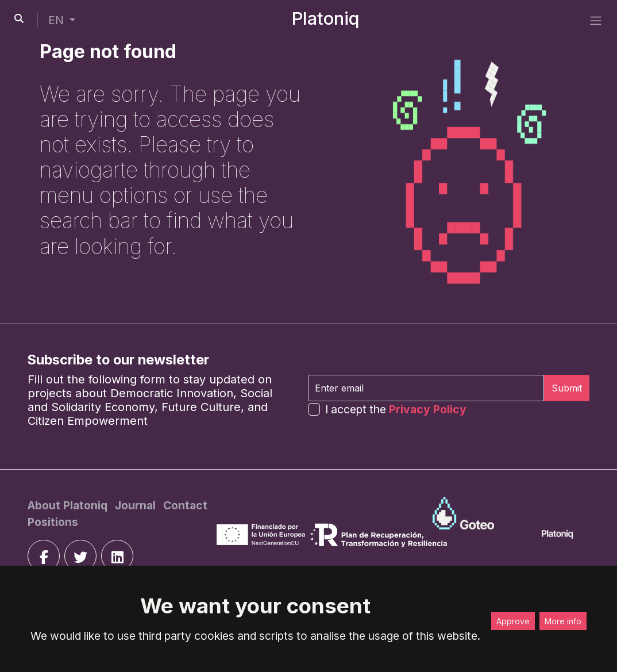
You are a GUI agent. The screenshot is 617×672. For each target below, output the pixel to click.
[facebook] (44, 556)
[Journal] (137, 505)
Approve (513, 621)
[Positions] (53, 522)
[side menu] (596, 21)
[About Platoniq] (69, 505)
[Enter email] (426, 388)
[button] (62, 20)
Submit (567, 388)
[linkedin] (117, 556)
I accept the (396, 409)
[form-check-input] (314, 409)
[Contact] (185, 505)
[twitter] (80, 556)
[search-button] (19, 18)
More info (563, 621)
